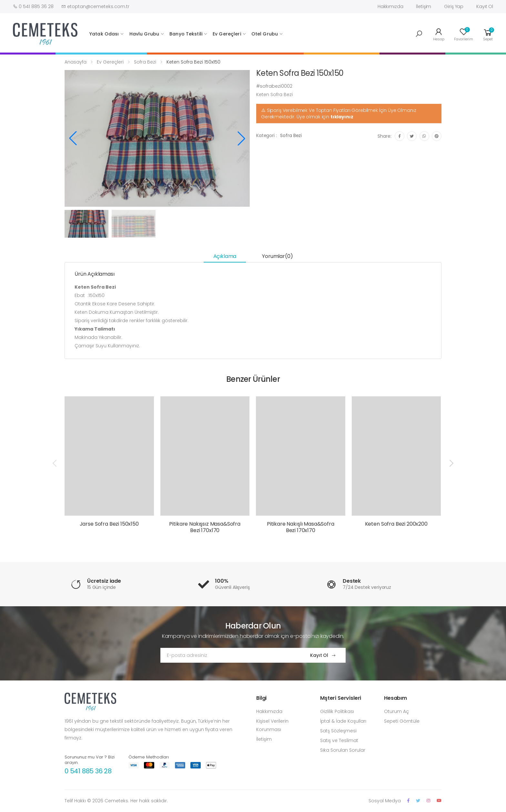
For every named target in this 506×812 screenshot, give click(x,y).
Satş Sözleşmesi (338, 731)
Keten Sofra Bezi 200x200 (396, 524)
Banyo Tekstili (186, 34)
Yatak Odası (104, 34)
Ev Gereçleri (227, 34)
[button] (419, 34)
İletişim (424, 6)
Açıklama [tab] (225, 256)
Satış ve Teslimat (339, 740)
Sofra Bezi (145, 62)
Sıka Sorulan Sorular (343, 750)
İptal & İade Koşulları (343, 721)
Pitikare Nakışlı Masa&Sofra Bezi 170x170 (301, 527)
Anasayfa (76, 62)
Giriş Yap (454, 6)
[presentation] (55, 463)
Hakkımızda (390, 6)
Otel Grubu (265, 34)
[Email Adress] (229, 655)
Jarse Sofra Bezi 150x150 (109, 524)
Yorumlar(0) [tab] (277, 256)
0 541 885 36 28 (88, 771)
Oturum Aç (396, 711)
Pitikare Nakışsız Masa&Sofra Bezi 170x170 (205, 527)
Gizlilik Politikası (337, 711)
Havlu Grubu (144, 34)
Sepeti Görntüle (402, 721)
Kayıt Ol (485, 6)
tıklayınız (342, 117)
